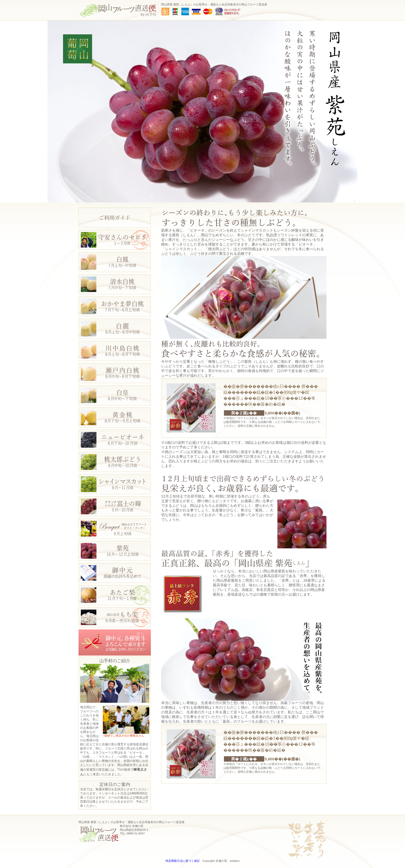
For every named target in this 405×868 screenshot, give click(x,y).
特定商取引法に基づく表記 (183, 861)
